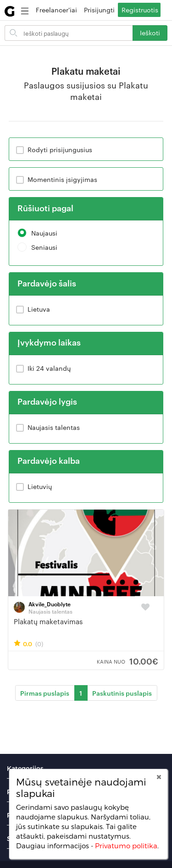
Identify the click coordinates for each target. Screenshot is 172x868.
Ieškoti (150, 33)
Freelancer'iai (56, 10)
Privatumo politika (126, 846)
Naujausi (37, 233)
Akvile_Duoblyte (50, 604)
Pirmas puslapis (45, 693)
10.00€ (128, 661)
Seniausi (37, 247)
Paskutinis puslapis (122, 693)
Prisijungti (99, 10)
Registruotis (140, 10)
